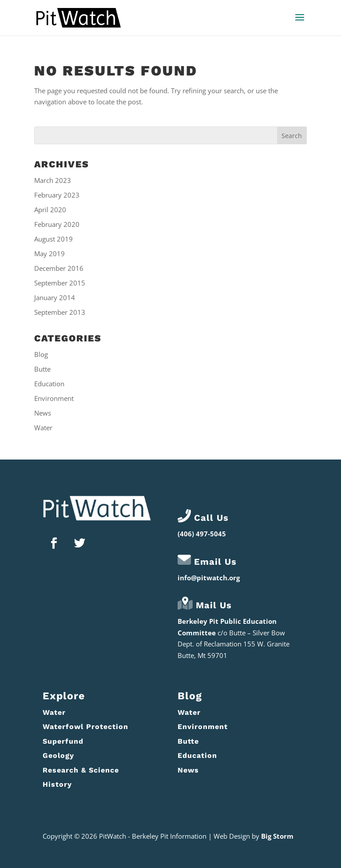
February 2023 (57, 195)
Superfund (63, 741)
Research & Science (81, 770)
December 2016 (59, 268)
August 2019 (54, 239)
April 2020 (50, 210)
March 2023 (53, 180)
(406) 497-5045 (202, 534)
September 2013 (60, 312)
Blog (41, 354)
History (57, 784)
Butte (42, 369)
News (43, 413)
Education (49, 384)
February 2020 (57, 224)
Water (43, 428)
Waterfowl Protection (85, 727)
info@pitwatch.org (209, 578)
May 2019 (50, 254)
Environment (54, 398)
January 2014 (55, 297)
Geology (58, 755)
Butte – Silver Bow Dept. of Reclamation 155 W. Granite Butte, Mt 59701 (234, 644)
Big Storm (277, 836)
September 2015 (60, 283)
